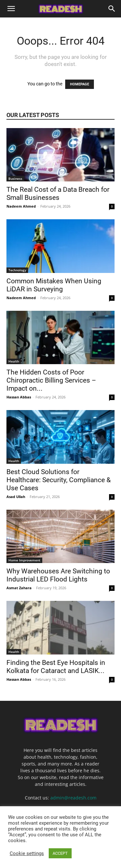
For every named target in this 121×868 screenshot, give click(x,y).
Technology (17, 270)
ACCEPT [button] (60, 853)
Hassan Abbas (19, 397)
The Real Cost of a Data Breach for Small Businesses (58, 194)
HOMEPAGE (80, 84)
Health (14, 361)
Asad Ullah (16, 497)
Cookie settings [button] (27, 853)
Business (15, 179)
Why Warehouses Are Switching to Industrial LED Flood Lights (58, 575)
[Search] (112, 9)
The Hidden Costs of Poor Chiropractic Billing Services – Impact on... (51, 380)
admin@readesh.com (73, 798)
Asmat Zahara (19, 588)
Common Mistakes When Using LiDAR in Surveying (54, 285)
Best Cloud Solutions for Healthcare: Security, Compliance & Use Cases (59, 480)
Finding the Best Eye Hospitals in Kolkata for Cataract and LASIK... (56, 667)
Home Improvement (24, 560)
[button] (11, 9)
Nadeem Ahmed (21, 206)
